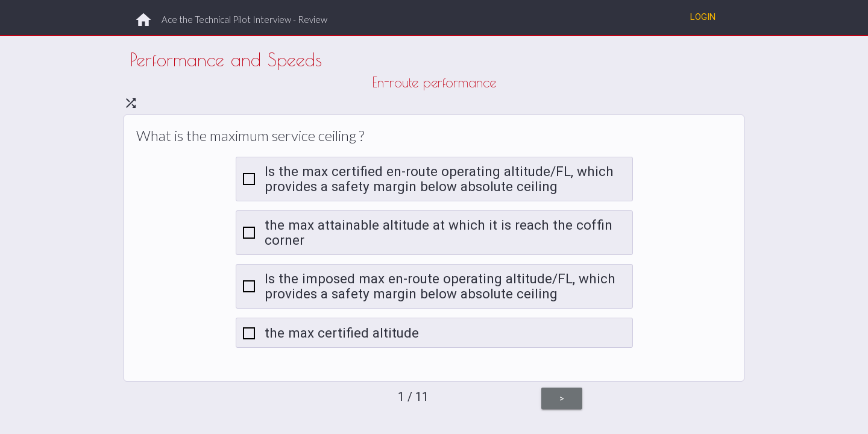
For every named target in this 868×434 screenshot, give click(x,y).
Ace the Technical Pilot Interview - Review (244, 19)
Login (703, 17)
